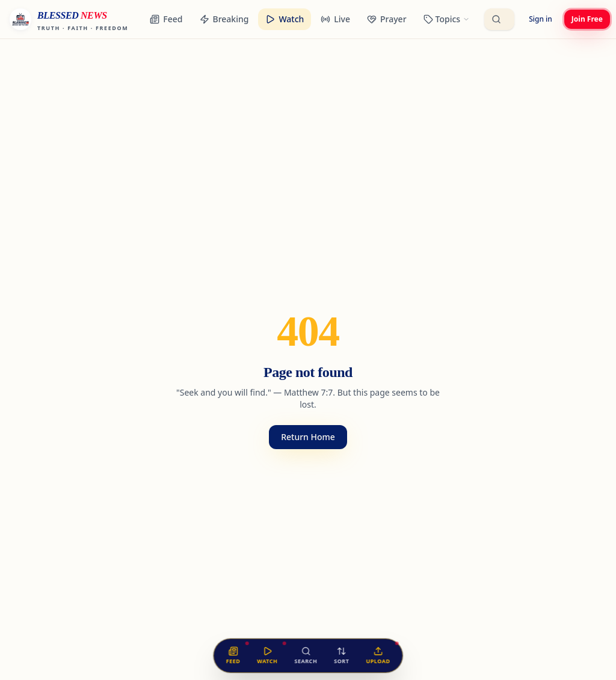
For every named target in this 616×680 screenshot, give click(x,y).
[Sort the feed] (341, 656)
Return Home (308, 437)
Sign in (541, 19)
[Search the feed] (306, 656)
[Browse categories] (447, 19)
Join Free (587, 19)
